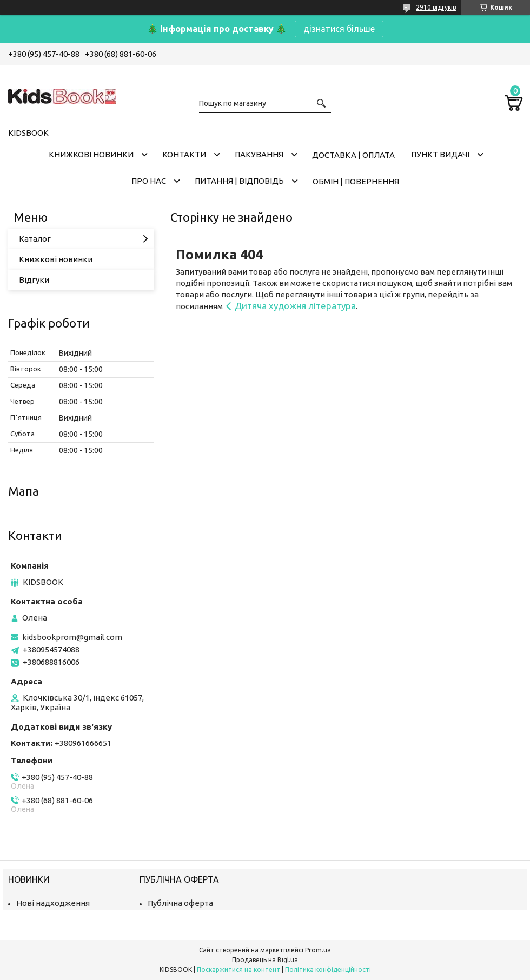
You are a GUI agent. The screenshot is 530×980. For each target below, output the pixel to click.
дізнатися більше (339, 29)
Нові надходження (53, 903)
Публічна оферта (180, 903)
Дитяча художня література (295, 306)
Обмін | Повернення (356, 181)
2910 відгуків (436, 7)
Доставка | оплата (353, 155)
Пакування (259, 154)
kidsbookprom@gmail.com (72, 637)
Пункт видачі (440, 154)
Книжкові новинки (91, 154)
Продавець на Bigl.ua (265, 960)
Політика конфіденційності (328, 969)
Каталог (35, 239)
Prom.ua (318, 950)
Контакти (184, 154)
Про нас (149, 181)
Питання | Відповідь (239, 181)
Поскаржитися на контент (239, 969)
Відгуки (34, 280)
